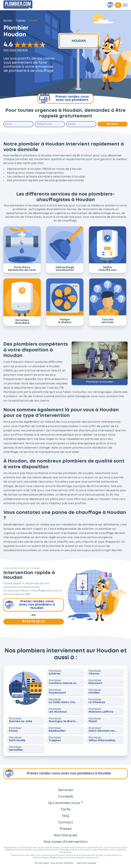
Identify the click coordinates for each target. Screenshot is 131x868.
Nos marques (65, 835)
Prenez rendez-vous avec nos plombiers (64, 98)
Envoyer (112, 124)
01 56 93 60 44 (34, 622)
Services (66, 790)
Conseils (65, 797)
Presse (66, 829)
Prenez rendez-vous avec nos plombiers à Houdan (30, 605)
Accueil (8, 20)
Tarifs (66, 809)
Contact (65, 822)
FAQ (66, 816)
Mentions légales (86, 863)
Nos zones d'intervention (65, 842)
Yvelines (20, 20)
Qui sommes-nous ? (65, 803)
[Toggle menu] (125, 5)
